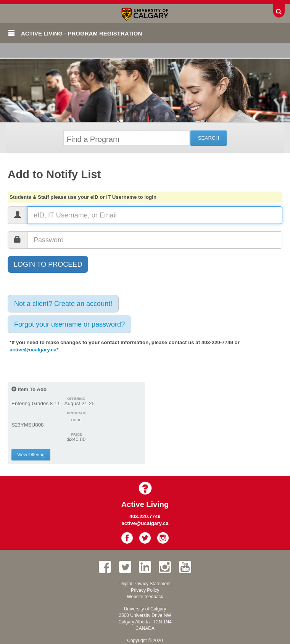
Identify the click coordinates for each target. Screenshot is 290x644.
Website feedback (145, 597)
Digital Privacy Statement (145, 584)
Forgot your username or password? (69, 324)
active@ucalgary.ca (33, 350)
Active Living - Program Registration (81, 33)
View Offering (31, 455)
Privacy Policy (145, 590)
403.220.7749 (145, 516)
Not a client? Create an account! (63, 304)
